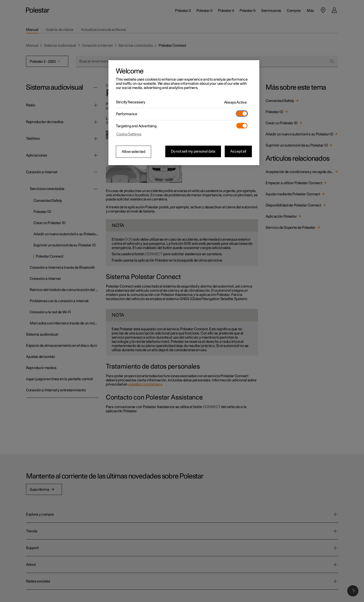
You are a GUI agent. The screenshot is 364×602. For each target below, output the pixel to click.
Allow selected (133, 152)
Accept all (238, 151)
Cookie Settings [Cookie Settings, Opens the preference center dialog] (129, 134)
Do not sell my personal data (193, 151)
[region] (184, 113)
